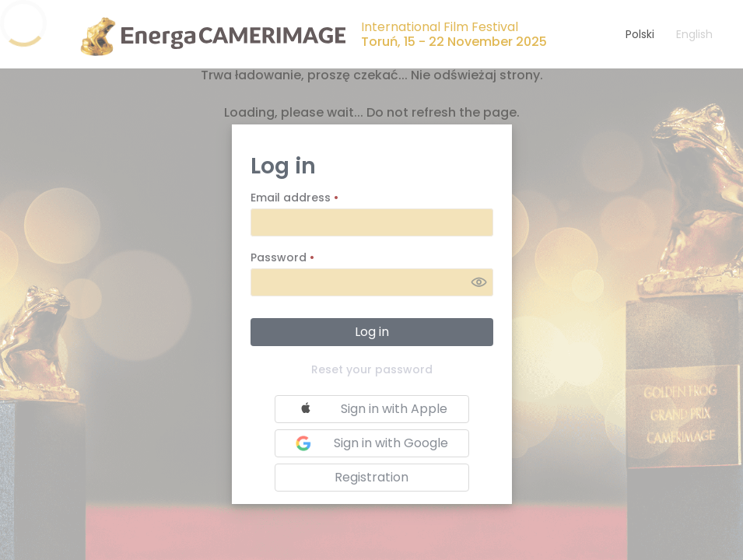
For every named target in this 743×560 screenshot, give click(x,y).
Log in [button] (372, 332)
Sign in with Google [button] (370, 443)
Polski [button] (640, 34)
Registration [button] (371, 477)
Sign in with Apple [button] (370, 409)
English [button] (694, 34)
